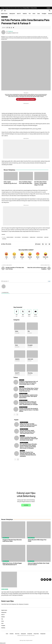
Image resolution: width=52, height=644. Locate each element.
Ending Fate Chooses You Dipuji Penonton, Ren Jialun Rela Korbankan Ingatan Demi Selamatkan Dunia (28, 425)
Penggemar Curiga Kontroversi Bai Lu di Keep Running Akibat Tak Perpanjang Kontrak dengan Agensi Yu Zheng (28, 383)
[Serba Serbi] (32, 354)
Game (16, 345)
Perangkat (30, 345)
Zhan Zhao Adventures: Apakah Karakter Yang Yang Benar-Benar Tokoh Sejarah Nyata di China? (28, 396)
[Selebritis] (20, 354)
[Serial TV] (20, 368)
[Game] (20, 340)
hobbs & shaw (33, 237)
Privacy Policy (26, 8)
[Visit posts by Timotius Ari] (3, 32)
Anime (17, 331)
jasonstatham (40, 237)
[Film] (32, 326)
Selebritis (17, 359)
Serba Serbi (30, 359)
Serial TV (17, 373)
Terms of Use (34, 8)
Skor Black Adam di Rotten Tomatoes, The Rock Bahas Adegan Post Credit (41, 183)
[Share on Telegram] (13, 28)
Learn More (26, 505)
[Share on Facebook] (7, 28)
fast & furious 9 (25, 237)
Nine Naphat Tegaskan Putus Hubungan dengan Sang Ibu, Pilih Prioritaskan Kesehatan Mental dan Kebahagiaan (28, 454)
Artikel (30, 538)
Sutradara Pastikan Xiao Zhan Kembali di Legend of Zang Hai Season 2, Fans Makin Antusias (29, 410)
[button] (48, 8)
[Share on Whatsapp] (11, 28)
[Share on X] (9, 28)
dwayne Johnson (10, 237)
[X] (23, 313)
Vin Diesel (4, 239)
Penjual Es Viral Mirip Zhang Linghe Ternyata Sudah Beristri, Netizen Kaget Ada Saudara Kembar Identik (29, 439)
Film (6, 17)
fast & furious (18, 237)
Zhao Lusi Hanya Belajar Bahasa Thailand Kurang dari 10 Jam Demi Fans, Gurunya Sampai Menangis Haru (29, 390)
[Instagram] (29, 313)
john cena (46, 237)
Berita (3, 17)
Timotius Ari (10, 31)
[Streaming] (32, 368)
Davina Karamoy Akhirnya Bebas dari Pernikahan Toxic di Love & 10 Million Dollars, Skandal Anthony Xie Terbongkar (29, 403)
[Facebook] (16, 313)
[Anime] (20, 326)
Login (49, 281)
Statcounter (3, 643)
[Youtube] (36, 313)
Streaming (30, 373)
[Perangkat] (32, 340)
